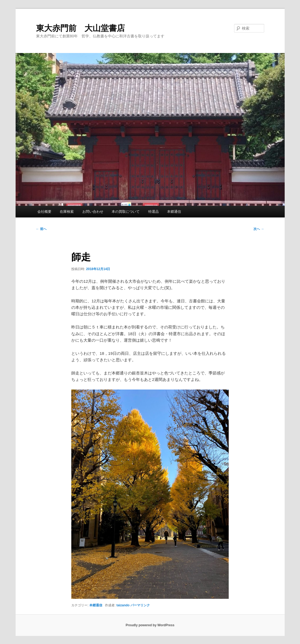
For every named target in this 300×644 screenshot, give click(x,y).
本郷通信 (174, 212)
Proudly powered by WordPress (150, 625)
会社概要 (44, 212)
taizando (123, 605)
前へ (41, 229)
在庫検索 (67, 212)
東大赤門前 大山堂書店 (80, 28)
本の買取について (126, 212)
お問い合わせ (93, 212)
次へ (259, 229)
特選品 (153, 212)
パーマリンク (140, 605)
